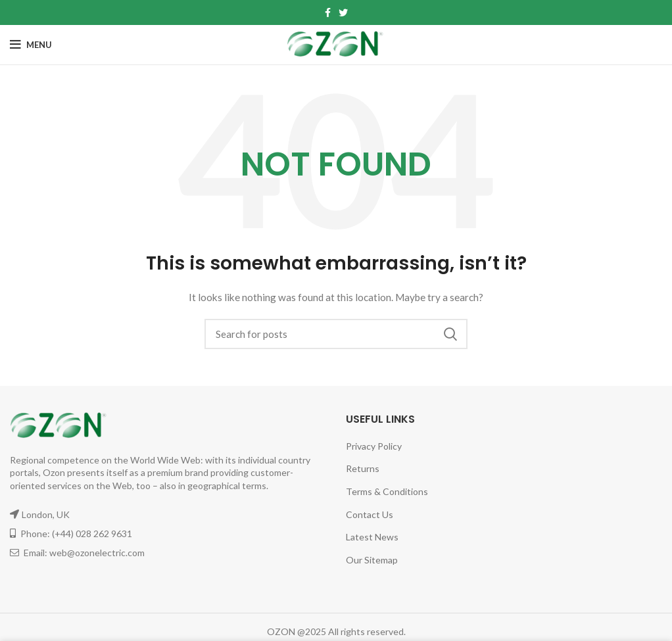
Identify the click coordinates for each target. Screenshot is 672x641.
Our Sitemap (372, 560)
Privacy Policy (374, 446)
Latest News (372, 537)
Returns (363, 468)
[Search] (336, 334)
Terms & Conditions (387, 491)
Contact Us (370, 514)
